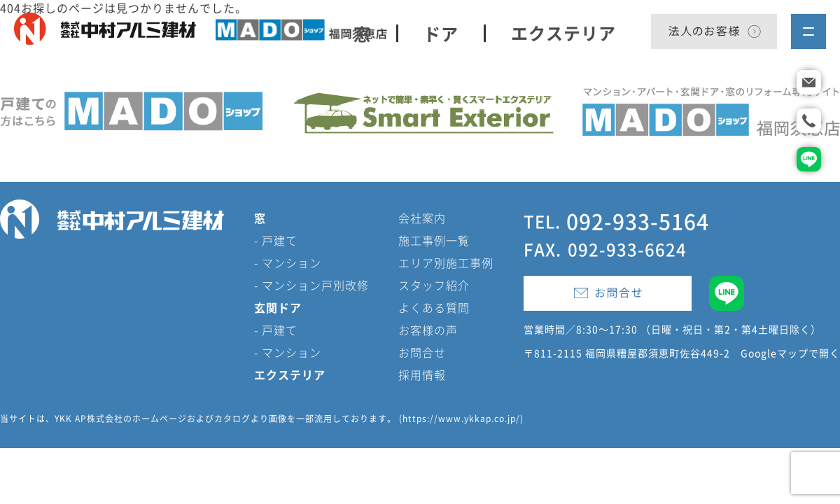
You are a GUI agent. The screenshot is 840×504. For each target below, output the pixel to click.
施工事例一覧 (434, 240)
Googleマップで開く (790, 353)
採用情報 (422, 374)
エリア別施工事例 (446, 262)
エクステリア (563, 33)
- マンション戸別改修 (311, 285)
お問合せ (422, 352)
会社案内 (422, 218)
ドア (441, 33)
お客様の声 (428, 330)
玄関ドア (278, 307)
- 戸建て (276, 240)
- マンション (288, 262)
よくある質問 (434, 307)
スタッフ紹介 (434, 285)
